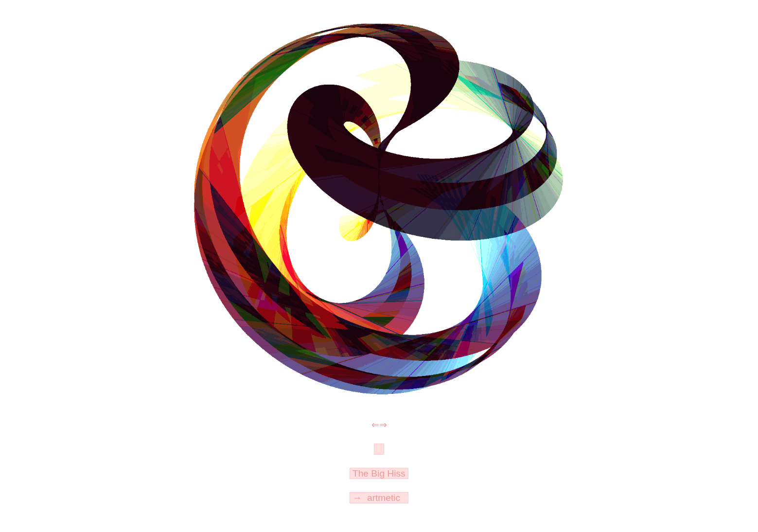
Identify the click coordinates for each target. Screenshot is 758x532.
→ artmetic (379, 498)
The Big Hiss (379, 473)
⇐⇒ (379, 425)
